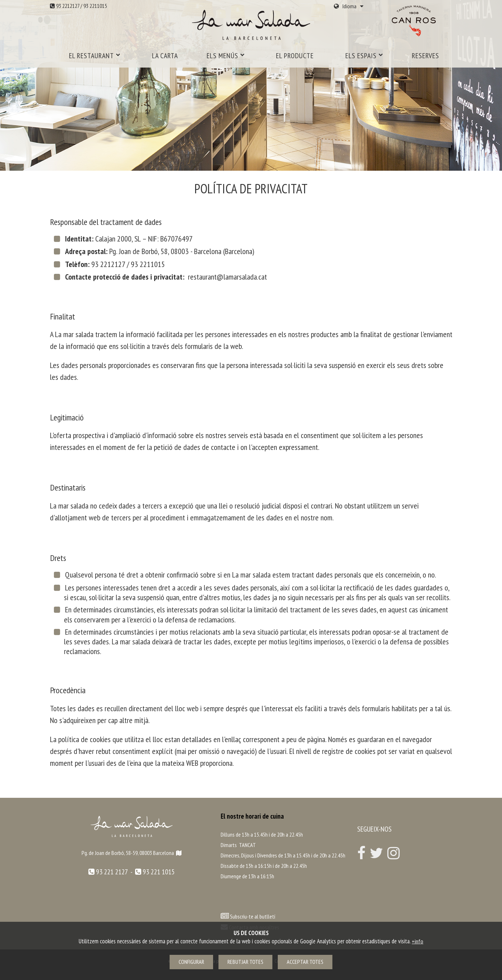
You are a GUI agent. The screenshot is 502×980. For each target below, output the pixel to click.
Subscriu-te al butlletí (253, 916)
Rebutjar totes (245, 962)
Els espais (364, 56)
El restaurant (95, 56)
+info (418, 941)
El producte (295, 56)
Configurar (191, 962)
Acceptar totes (305, 962)
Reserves (425, 56)
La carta (165, 56)
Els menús (226, 56)
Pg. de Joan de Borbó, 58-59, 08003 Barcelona (132, 853)
